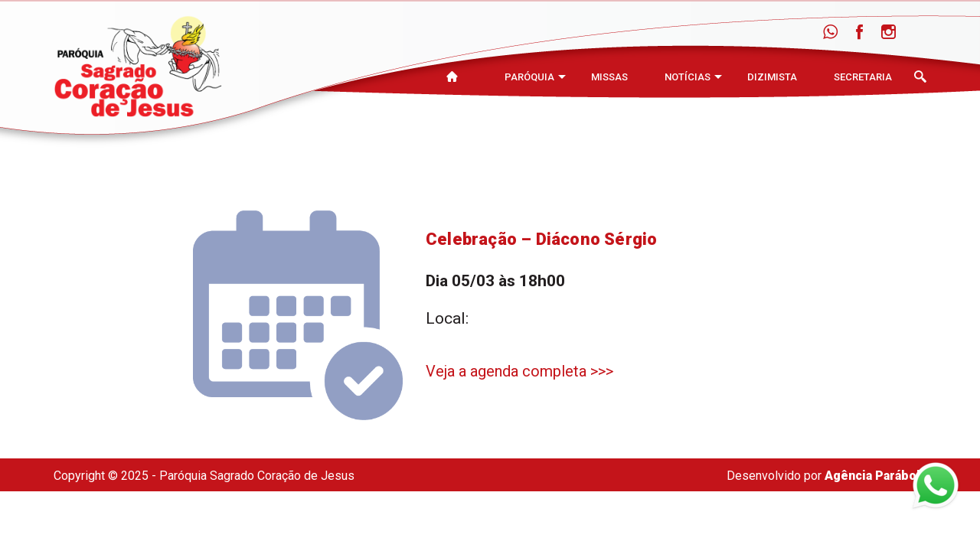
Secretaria (863, 77)
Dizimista (772, 77)
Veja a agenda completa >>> (519, 371)
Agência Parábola (875, 476)
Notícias (688, 77)
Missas (609, 77)
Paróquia (529, 77)
